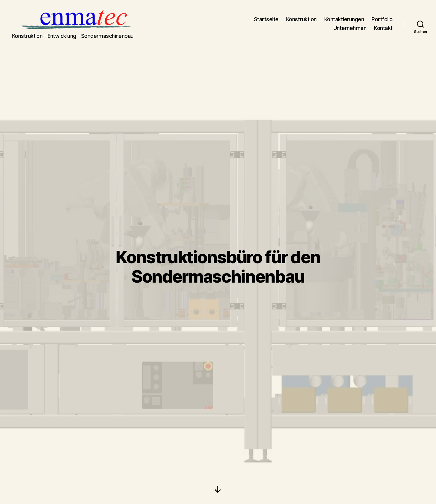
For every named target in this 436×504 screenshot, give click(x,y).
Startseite (266, 22)
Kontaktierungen (344, 22)
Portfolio (382, 22)
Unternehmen (350, 31)
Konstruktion (301, 22)
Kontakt (383, 31)
